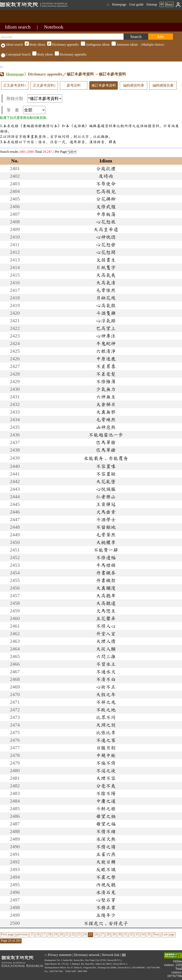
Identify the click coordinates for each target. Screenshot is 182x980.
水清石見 (106, 892)
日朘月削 (106, 748)
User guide (136, 4)
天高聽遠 (106, 603)
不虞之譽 (106, 877)
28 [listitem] (108, 934)
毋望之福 (106, 824)
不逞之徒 (106, 770)
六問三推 (106, 656)
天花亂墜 (106, 481)
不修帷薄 (106, 381)
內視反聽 (106, 885)
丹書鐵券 (106, 573)
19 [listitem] (55, 934)
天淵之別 (106, 725)
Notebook (54, 27)
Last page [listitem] (168, 934)
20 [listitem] (61, 934)
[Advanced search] (161, 37)
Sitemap (152, 4)
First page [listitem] (7, 934)
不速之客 (106, 740)
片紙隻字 (106, 267)
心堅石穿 (106, 900)
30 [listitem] (120, 934)
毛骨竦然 (106, 419)
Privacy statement (60, 955)
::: (108, 4)
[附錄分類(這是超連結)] (45, 98)
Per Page (66, 152)
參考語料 (74, 85)
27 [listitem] (102, 934)
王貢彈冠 (106, 504)
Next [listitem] (156, 934)
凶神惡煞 (106, 427)
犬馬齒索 (106, 512)
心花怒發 (106, 244)
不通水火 (106, 672)
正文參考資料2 (44, 85)
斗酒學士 (106, 519)
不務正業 (106, 907)
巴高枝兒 (106, 191)
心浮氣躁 (106, 321)
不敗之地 (106, 710)
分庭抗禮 (106, 168)
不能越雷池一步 (106, 435)
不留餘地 (106, 527)
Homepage (119, 4)
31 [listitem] (126, 934)
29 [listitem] (114, 934)
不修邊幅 (106, 557)
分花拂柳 (106, 199)
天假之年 (106, 694)
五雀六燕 (106, 854)
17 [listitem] (44, 934)
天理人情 (106, 641)
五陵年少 (106, 915)
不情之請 (106, 847)
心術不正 (106, 687)
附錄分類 (34, 98)
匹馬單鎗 (106, 450)
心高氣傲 (106, 305)
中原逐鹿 (106, 359)
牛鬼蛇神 (106, 343)
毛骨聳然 (106, 535)
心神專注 (106, 336)
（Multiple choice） (95, 45)
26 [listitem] (96, 934)
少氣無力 (106, 389)
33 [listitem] (137, 934)
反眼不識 (106, 869)
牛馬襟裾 (106, 565)
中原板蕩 (106, 214)
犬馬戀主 (106, 611)
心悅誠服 (106, 489)
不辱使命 (106, 184)
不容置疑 (106, 474)
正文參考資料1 (15, 85)
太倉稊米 (106, 404)
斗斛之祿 (106, 809)
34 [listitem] (143, 934)
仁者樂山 (106, 497)
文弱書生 (106, 260)
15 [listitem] (32, 934)
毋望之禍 (106, 816)
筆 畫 (26, 110)
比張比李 (106, 732)
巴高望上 (106, 328)
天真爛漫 (106, 588)
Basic (169, 4)
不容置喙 (106, 466)
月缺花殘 (106, 298)
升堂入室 (106, 634)
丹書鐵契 (106, 580)
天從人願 (106, 649)
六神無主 (106, 397)
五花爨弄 (106, 618)
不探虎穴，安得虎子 (106, 923)
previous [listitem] (22, 934)
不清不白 (106, 679)
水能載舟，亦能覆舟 (106, 458)
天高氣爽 (106, 275)
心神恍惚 (106, 237)
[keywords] (62, 37)
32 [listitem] (131, 934)
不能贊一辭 (106, 550)
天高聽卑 (106, 595)
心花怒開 (106, 252)
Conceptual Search (16, 54)
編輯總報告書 (163, 85)
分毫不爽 (106, 786)
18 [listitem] (50, 934)
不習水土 (106, 664)
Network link (111, 955)
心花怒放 (106, 222)
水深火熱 (106, 839)
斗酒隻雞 (106, 313)
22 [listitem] (73, 934)
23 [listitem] (79, 934)
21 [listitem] (67, 934)
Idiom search (18, 27)
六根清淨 (106, 351)
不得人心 (106, 626)
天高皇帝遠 (106, 229)
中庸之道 (106, 801)
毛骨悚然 (106, 290)
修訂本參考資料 (104, 85)
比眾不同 (106, 717)
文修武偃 (106, 206)
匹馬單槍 (106, 442)
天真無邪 (106, 412)
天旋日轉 (106, 862)
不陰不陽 (106, 793)
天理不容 (106, 778)
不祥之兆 (106, 702)
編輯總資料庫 (134, 85)
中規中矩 (106, 755)
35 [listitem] (149, 934)
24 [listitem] (85, 934)
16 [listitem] (38, 934)
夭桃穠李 (106, 542)
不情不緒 (106, 831)
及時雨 (106, 176)
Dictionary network (87, 955)
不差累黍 (106, 366)
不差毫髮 (106, 374)
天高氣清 (106, 283)
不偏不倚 (106, 763)
